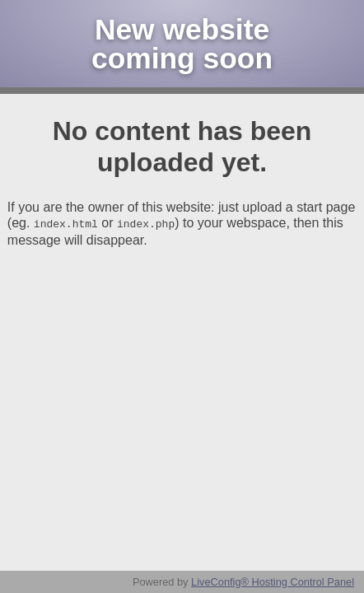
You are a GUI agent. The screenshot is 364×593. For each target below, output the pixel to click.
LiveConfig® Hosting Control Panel (273, 582)
